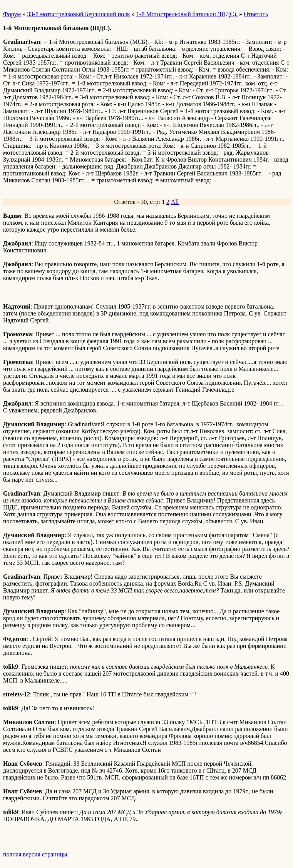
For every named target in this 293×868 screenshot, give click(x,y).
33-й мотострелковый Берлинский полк (78, 14)
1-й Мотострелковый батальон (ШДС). (187, 14)
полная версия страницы (35, 854)
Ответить (256, 14)
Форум (12, 14)
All (175, 202)
